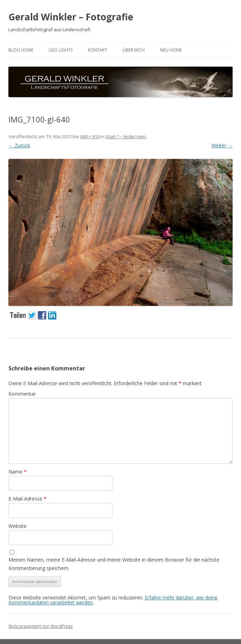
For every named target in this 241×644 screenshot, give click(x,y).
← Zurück (19, 145)
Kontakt (98, 50)
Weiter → (222, 145)
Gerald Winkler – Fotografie (71, 17)
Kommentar (22, 394)
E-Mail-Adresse (27, 499)
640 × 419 (90, 136)
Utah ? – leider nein (126, 136)
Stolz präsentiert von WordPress (40, 626)
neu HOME (171, 50)
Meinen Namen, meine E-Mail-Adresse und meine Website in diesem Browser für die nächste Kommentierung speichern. (114, 564)
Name (18, 472)
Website (18, 526)
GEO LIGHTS (61, 50)
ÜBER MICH (134, 50)
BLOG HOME (21, 50)
